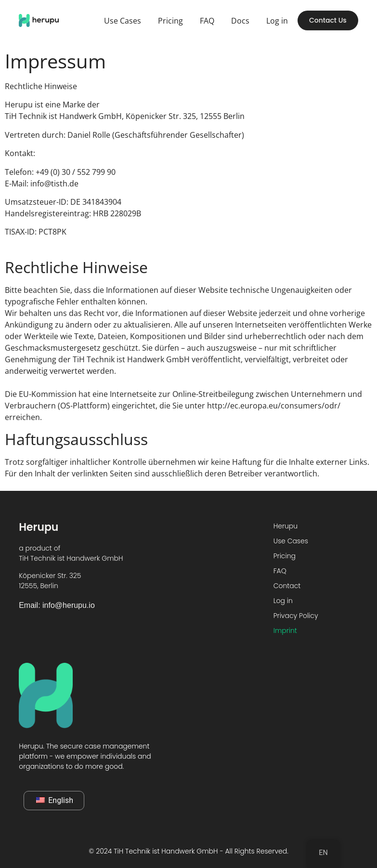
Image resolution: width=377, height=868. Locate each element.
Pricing (170, 21)
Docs (240, 21)
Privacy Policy (296, 616)
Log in (277, 21)
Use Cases (123, 21)
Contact (287, 586)
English (55, 800)
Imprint (285, 631)
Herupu (286, 526)
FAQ (207, 21)
